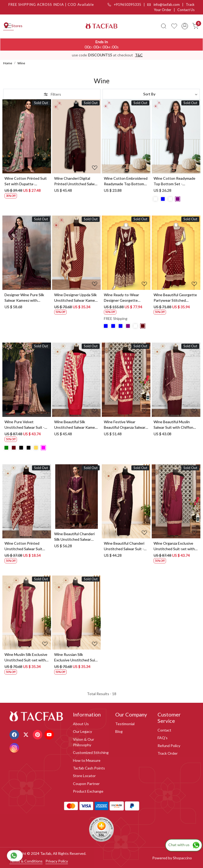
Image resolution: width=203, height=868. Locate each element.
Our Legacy (82, 731)
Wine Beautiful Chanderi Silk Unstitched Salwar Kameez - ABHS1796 (74, 537)
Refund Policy (169, 746)
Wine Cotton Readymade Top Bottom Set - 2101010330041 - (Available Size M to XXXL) (175, 181)
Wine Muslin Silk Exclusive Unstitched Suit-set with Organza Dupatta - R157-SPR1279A (26, 657)
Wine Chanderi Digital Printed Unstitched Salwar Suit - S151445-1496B (76, 181)
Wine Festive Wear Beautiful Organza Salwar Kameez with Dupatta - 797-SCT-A (125, 425)
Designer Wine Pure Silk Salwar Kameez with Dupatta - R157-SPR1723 (26, 298)
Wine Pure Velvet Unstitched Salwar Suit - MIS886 (24, 425)
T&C (139, 55)
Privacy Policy (57, 861)
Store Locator (84, 776)
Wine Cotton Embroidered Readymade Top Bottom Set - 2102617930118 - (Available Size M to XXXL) (126, 181)
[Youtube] (50, 734)
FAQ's (163, 738)
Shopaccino (182, 858)
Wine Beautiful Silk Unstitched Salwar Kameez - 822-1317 (76, 425)
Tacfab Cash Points (89, 768)
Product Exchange (88, 791)
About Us (81, 724)
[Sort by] (151, 94)
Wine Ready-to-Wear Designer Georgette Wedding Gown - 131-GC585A (122, 298)
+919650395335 (124, 4)
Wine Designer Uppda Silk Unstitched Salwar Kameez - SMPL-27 (76, 298)
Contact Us (186, 10)
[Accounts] (185, 26)
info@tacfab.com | (167, 4)
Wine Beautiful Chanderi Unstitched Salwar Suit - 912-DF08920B (124, 546)
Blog (119, 731)
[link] (164, 26)
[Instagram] (15, 747)
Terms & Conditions (26, 861)
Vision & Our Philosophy (84, 742)
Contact (164, 730)
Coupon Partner (86, 784)
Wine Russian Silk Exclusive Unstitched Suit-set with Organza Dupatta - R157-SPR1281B (76, 657)
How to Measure (87, 760)
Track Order (168, 753)
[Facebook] (15, 734)
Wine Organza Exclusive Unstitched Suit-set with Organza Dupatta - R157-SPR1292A (174, 546)
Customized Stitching (91, 752)
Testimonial (125, 724)
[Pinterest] (38, 734)
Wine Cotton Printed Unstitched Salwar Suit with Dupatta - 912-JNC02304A (23, 546)
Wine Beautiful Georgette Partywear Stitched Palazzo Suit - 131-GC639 (175, 298)
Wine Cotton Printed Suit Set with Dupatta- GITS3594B (26, 181)
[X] (27, 734)
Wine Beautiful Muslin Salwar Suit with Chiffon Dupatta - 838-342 (173, 425)
